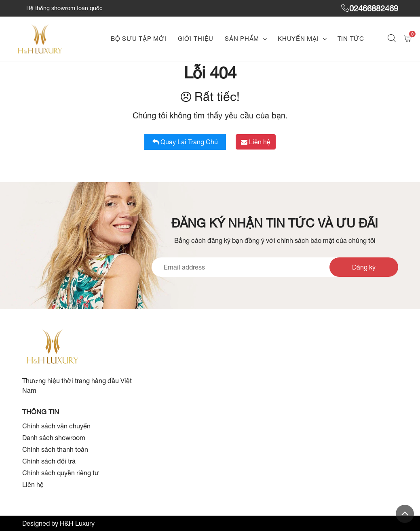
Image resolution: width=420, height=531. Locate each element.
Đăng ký (364, 267)
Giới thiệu (196, 39)
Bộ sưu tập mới (139, 39)
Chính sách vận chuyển (56, 426)
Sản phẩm (242, 39)
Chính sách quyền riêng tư (61, 473)
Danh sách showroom (54, 438)
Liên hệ (256, 142)
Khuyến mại (298, 39)
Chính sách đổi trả (49, 461)
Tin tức (351, 39)
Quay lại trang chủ (185, 142)
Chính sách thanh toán (55, 449)
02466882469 (370, 8)
